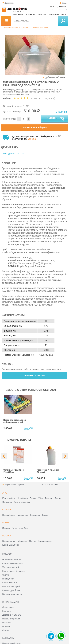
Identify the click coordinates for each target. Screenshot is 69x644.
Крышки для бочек (11, 590)
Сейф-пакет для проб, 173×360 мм (14, 471)
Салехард (7, 502)
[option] (34, 55)
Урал (5, 493)
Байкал (7, 523)
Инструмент (8, 579)
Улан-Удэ (23, 528)
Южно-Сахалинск (11, 545)
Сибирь (7, 510)
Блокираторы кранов (12, 594)
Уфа (41, 498)
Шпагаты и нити (10, 583)
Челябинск (23, 498)
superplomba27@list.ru (15, 485)
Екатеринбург (9, 498)
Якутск (32, 541)
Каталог (25, 28)
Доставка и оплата (58, 14)
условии (32, 139)
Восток (7, 536)
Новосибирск (9, 515)
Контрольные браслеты (14, 571)
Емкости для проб (40, 28)
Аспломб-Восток (11, 28)
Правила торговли (11, 619)
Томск (45, 515)
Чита (14, 528)
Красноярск (23, 515)
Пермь (33, 498)
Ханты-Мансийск (22, 502)
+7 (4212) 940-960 (58, 7)
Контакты (30, 14)
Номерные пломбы (11, 559)
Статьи (6, 630)
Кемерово (35, 515)
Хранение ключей (11, 567)
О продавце (8, 607)
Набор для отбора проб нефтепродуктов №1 (15, 421)
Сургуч (6, 575)
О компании (17, 14)
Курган (58, 498)
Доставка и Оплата (11, 615)
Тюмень (49, 498)
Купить (56, 119)
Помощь (42, 14)
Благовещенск (45, 541)
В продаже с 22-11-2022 (14, 154)
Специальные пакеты (13, 563)
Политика (7, 623)
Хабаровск (22, 541)
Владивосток (8, 541)
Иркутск (6, 528)
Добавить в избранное (55, 77)
